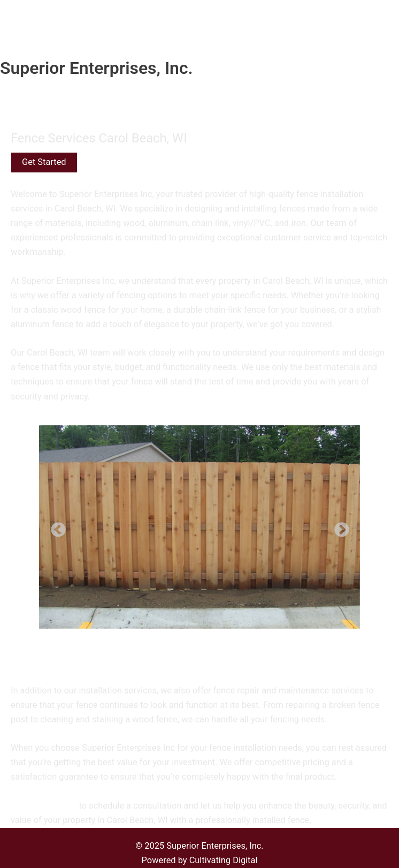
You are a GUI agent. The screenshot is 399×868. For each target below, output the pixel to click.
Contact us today (44, 806)
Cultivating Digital (224, 860)
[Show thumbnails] (199, 649)
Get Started (44, 162)
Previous (55, 527)
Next (339, 527)
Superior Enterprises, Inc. (97, 68)
